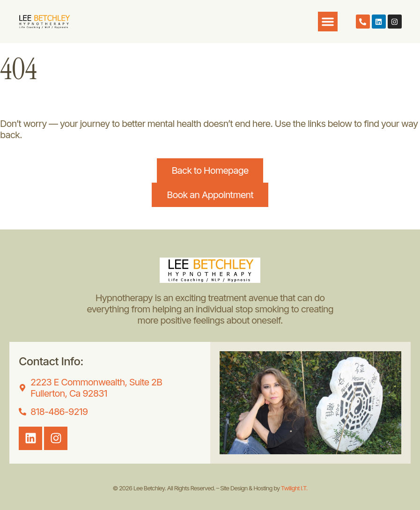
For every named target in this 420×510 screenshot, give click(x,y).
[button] (328, 22)
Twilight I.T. (294, 488)
